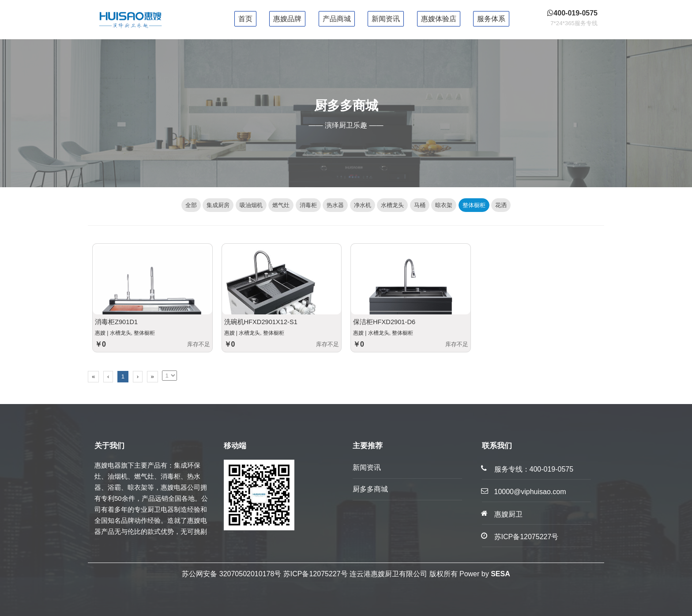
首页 (245, 19)
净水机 (363, 205)
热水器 (335, 205)
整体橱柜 (474, 205)
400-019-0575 (552, 469)
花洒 (501, 205)
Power (469, 574)
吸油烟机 (251, 205)
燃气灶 (281, 205)
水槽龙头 (392, 205)
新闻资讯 (386, 19)
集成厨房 (218, 205)
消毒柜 (308, 205)
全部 (191, 205)
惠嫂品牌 (287, 19)
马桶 (420, 205)
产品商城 (337, 19)
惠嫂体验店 (439, 19)
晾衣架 (444, 205)
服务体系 (491, 19)
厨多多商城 (370, 489)
